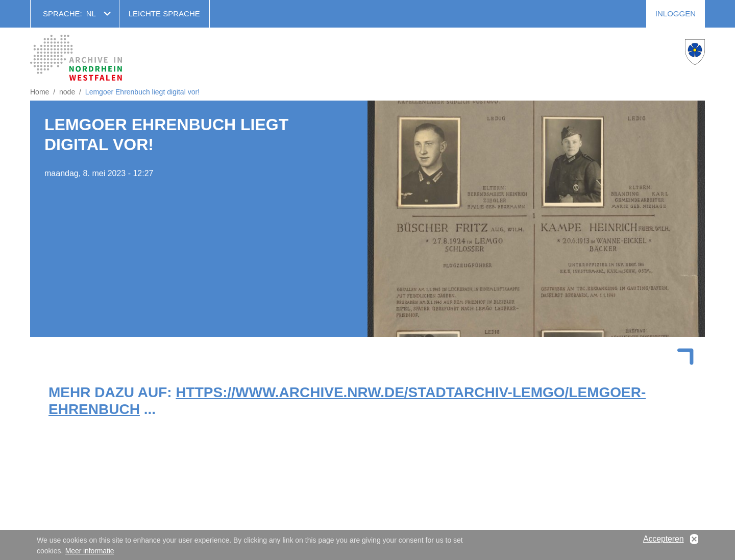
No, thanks (694, 541)
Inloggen (676, 14)
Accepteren (664, 541)
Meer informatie (90, 553)
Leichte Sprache (164, 14)
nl (91, 14)
